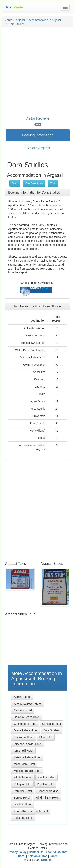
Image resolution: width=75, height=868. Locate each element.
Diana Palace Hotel (26, 730)
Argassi (20, 20)
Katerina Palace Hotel (27, 757)
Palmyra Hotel (22, 784)
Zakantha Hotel (23, 818)
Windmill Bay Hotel (47, 798)
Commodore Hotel (25, 724)
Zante (9, 20)
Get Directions (34, 183)
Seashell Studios (48, 791)
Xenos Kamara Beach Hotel (31, 811)
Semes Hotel (22, 798)
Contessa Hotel (52, 724)
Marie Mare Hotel (24, 764)
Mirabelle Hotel (23, 778)
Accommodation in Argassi (45, 20)
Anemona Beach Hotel (28, 704)
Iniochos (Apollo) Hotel (28, 744)
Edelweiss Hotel (24, 737)
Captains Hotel (23, 710)
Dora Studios (51, 730)
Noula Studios (47, 778)
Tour (53, 183)
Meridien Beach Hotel (27, 771)
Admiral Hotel (22, 697)
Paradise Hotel (23, 791)
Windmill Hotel (23, 804)
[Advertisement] (37, 69)
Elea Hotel (46, 737)
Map (15, 183)
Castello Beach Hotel (27, 717)
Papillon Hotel (45, 784)
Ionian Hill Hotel (23, 751)
